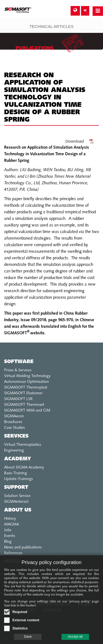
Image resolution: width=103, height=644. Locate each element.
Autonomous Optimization (27, 382)
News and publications (23, 547)
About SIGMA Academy (24, 468)
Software (19, 362)
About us (18, 510)
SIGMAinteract (16, 502)
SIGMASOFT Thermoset (24, 405)
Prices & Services (18, 370)
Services (16, 436)
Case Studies (14, 428)
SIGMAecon (14, 416)
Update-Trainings (18, 479)
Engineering (14, 451)
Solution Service (17, 496)
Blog (8, 542)
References (13, 553)
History (10, 519)
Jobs (8, 530)
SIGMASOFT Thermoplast (26, 388)
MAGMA (12, 524)
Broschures (13, 422)
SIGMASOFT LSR (18, 399)
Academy (18, 459)
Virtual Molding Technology (27, 376)
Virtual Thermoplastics (23, 445)
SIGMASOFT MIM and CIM (27, 411)
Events (9, 536)
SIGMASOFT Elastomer (23, 393)
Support (16, 488)
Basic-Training (16, 473)
